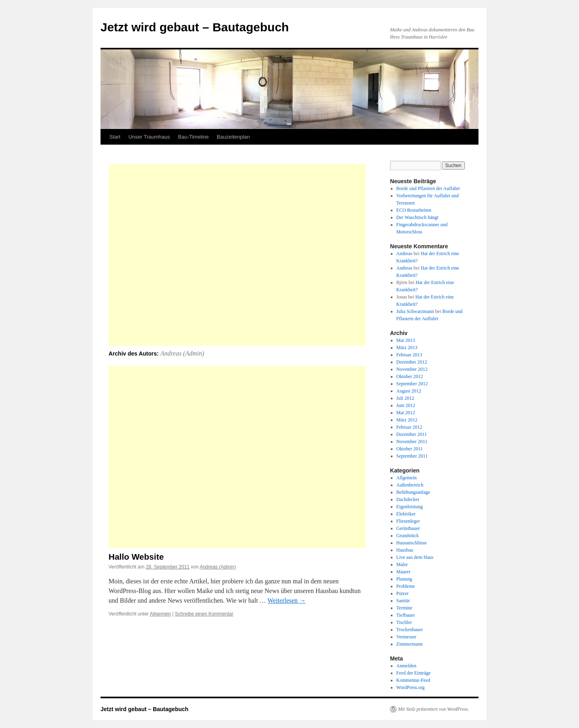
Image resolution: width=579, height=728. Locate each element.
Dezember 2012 (412, 362)
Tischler (404, 622)
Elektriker (406, 514)
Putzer (403, 593)
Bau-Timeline (193, 137)
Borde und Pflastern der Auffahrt (428, 188)
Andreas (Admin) (182, 353)
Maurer (403, 572)
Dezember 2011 (412, 434)
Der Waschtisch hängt (418, 217)
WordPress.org (411, 687)
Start (115, 137)
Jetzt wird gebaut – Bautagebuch (195, 27)
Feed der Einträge (414, 673)
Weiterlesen (286, 600)
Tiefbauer (406, 615)
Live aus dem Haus (415, 557)
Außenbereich (410, 485)
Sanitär (403, 601)
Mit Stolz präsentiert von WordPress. (433, 709)
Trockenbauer (410, 630)
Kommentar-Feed (413, 680)
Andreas (404, 254)
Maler (402, 564)
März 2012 (407, 420)
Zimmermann (410, 644)
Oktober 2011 (410, 449)
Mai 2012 (406, 413)
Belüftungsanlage (413, 492)
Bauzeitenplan (233, 137)
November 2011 (412, 442)
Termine (404, 608)
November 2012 (412, 369)
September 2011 (412, 456)
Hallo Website (136, 557)
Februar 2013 (409, 355)
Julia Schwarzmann (415, 311)
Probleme (406, 586)
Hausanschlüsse (412, 543)
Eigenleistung (410, 507)
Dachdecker (408, 499)
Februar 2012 (409, 427)
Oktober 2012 (410, 376)
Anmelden (407, 666)
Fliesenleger (408, 521)
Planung (404, 579)
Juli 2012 (405, 398)
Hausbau (405, 550)
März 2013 (407, 348)
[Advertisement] (237, 255)
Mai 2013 (406, 340)
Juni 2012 (406, 405)
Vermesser (407, 637)
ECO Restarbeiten (414, 210)
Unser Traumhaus (149, 137)
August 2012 (409, 391)
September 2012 (412, 384)
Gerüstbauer (408, 528)
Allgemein (161, 614)
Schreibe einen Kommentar (204, 614)
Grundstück (408, 536)
